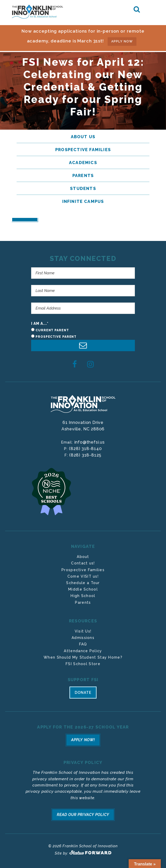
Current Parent (52, 330)
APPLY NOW (122, 41)
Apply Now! (83, 740)
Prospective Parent (56, 337)
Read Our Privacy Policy (83, 815)
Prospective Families (83, 570)
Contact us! (83, 563)
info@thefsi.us (90, 442)
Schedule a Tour (83, 583)
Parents (83, 602)
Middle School (83, 589)
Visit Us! (83, 631)
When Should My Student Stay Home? (83, 657)
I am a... (40, 323)
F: (67, 455)
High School (83, 596)
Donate (83, 693)
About (83, 557)
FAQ (83, 644)
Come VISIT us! (83, 576)
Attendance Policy (83, 651)
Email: (68, 442)
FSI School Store (83, 664)
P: (67, 449)
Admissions (83, 638)
